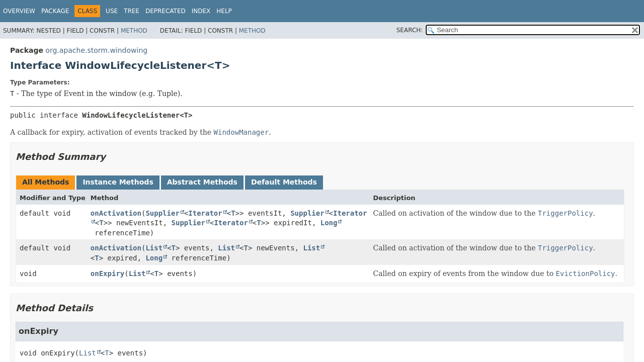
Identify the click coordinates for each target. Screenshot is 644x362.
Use (112, 11)
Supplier (162, 213)
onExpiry (107, 274)
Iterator (205, 213)
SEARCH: (410, 30)
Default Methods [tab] (284, 182)
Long (329, 223)
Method (134, 31)
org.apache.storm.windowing (96, 50)
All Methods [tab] (46, 182)
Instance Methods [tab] (118, 182)
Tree (132, 11)
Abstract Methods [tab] (202, 182)
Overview (19, 11)
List (154, 248)
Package (55, 11)
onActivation (116, 213)
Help (224, 11)
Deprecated (166, 11)
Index (201, 11)
